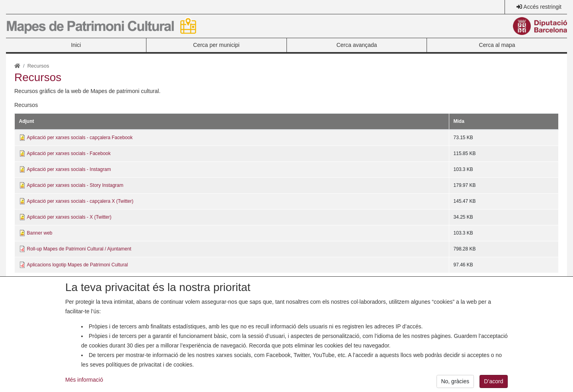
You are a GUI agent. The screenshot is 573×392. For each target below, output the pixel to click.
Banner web (40, 233)
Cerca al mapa (497, 45)
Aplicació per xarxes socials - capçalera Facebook (80, 138)
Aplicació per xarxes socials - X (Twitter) (69, 217)
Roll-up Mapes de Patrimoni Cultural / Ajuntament (79, 249)
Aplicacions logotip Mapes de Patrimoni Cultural (78, 265)
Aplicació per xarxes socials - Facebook (69, 153)
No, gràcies (455, 384)
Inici (76, 45)
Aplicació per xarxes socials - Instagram (69, 169)
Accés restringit (542, 7)
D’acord (493, 384)
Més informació (84, 382)
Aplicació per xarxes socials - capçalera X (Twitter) (80, 201)
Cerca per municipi (216, 45)
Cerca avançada (357, 45)
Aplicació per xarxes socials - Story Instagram (75, 185)
